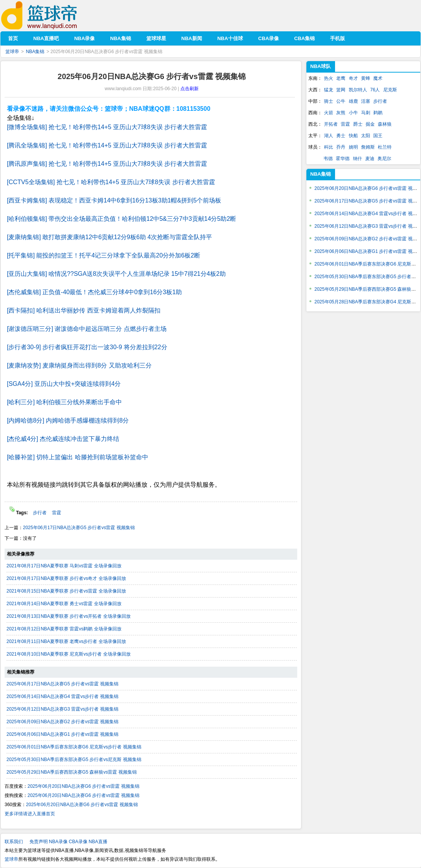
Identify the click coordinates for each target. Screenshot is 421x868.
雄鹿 (353, 101)
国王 (378, 136)
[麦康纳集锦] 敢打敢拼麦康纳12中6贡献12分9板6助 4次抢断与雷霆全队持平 (109, 237)
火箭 (329, 113)
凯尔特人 (358, 90)
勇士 (341, 136)
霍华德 (343, 159)
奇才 (353, 78)
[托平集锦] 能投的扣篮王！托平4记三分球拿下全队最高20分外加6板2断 (104, 255)
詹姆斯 (368, 147)
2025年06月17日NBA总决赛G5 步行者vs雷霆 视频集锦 (79, 528)
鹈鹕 (378, 113)
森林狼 (385, 124)
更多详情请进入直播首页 (30, 814)
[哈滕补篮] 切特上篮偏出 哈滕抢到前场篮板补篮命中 (78, 457)
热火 (329, 78)
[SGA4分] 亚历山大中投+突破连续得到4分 (64, 384)
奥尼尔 (384, 159)
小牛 (353, 113)
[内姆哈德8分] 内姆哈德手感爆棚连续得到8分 (68, 420)
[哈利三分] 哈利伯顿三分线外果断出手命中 (64, 402)
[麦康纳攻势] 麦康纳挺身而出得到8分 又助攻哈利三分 (79, 365)
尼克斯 (390, 90)
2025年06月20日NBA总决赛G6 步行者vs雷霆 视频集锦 (83, 786)
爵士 (358, 124)
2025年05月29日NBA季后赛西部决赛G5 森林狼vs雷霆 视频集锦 (72, 772)
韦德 (328, 159)
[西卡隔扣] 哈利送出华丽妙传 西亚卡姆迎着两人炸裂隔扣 (84, 310)
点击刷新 (189, 89)
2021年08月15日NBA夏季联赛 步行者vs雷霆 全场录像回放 (66, 591)
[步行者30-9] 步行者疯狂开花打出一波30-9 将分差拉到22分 (87, 347)
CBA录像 (78, 842)
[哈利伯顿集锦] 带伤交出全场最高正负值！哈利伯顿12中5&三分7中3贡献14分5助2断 (121, 219)
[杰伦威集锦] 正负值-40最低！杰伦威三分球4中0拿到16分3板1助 (94, 292)
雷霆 (57, 513)
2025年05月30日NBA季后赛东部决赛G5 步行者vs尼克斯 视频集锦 (74, 759)
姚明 (353, 147)
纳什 (358, 159)
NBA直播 (98, 842)
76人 (375, 90)
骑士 (329, 101)
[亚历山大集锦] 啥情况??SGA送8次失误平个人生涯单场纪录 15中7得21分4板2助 (116, 274)
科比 (329, 147)
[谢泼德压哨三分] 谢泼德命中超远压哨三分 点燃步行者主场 (87, 329)
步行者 (40, 513)
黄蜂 (366, 78)
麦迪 (370, 159)
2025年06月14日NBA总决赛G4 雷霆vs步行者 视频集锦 (62, 696)
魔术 (378, 78)
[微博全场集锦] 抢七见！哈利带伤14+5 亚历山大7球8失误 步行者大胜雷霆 (107, 127)
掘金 (370, 124)
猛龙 (329, 90)
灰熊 (341, 113)
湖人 (329, 136)
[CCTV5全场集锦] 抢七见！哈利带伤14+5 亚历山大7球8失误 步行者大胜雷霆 (111, 182)
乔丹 (341, 147)
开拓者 (331, 124)
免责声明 (39, 842)
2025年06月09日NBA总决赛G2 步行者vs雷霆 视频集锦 (62, 722)
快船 (353, 136)
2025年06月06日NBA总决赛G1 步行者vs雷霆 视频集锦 (62, 734)
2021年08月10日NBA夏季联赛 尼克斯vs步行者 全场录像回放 (69, 654)
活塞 (366, 101)
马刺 (366, 113)
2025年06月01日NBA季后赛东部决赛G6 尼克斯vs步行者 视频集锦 (74, 747)
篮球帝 (51, 15)
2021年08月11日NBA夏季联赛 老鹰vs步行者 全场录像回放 (66, 641)
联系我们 (14, 842)
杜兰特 (385, 147)
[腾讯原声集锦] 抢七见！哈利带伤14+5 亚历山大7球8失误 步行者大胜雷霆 (107, 164)
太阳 (366, 136)
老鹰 (341, 78)
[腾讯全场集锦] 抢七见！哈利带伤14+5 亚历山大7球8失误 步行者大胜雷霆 (107, 145)
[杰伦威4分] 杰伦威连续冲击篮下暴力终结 (63, 439)
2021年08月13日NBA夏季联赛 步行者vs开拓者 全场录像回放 (69, 616)
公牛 (341, 101)
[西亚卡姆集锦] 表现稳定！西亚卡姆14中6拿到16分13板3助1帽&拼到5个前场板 (114, 200)
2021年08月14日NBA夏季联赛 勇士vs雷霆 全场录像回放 (64, 604)
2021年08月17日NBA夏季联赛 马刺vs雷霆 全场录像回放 (64, 566)
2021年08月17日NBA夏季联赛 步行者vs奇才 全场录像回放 (66, 578)
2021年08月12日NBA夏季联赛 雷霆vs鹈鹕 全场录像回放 (64, 629)
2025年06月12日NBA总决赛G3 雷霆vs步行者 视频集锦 (62, 709)
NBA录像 (58, 842)
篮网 (341, 90)
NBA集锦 (35, 52)
